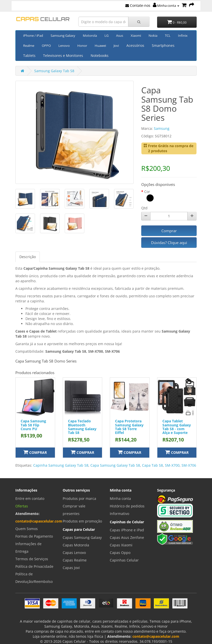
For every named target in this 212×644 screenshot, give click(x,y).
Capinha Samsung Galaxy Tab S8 (61, 465)
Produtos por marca (79, 498)
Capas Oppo (120, 553)
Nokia (153, 35)
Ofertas (22, 506)
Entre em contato (30, 498)
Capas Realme (75, 560)
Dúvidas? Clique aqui (169, 243)
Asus (120, 35)
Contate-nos (138, 5)
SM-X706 (189, 465)
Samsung (162, 128)
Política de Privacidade (34, 566)
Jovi (116, 46)
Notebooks (100, 55)
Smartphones (163, 45)
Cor (147, 192)
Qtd (144, 208)
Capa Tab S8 (152, 465)
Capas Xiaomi (121, 545)
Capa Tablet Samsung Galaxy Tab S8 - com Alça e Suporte (177, 427)
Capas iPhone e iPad (127, 530)
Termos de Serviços (32, 559)
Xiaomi (136, 35)
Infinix (183, 35)
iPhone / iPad (33, 35)
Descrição (28, 257)
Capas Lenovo (74, 553)
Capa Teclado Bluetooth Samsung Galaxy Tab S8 (82, 427)
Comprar (169, 231)
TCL (168, 35)
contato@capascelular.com (39, 521)
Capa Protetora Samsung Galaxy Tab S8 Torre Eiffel (129, 427)
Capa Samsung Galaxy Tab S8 (115, 465)
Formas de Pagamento (34, 536)
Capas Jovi (71, 568)
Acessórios (135, 45)
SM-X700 (172, 465)
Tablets (29, 55)
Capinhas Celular (124, 560)
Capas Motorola (76, 545)
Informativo (119, 514)
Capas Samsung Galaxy (82, 537)
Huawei (100, 46)
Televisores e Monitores (63, 55)
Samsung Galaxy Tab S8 (54, 71)
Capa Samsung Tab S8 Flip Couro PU (33, 425)
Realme (29, 46)
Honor (82, 46)
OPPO (46, 46)
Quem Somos (27, 529)
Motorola (90, 35)
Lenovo (64, 46)
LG (107, 35)
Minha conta (166, 6)
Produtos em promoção (82, 521)
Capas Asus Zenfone (127, 537)
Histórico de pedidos (127, 506)
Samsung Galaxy (63, 35)
